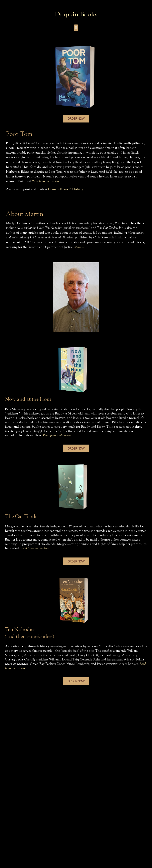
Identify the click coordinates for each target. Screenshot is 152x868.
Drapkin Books (76, 14)
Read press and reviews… (47, 181)
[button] (76, 28)
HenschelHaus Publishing (66, 189)
